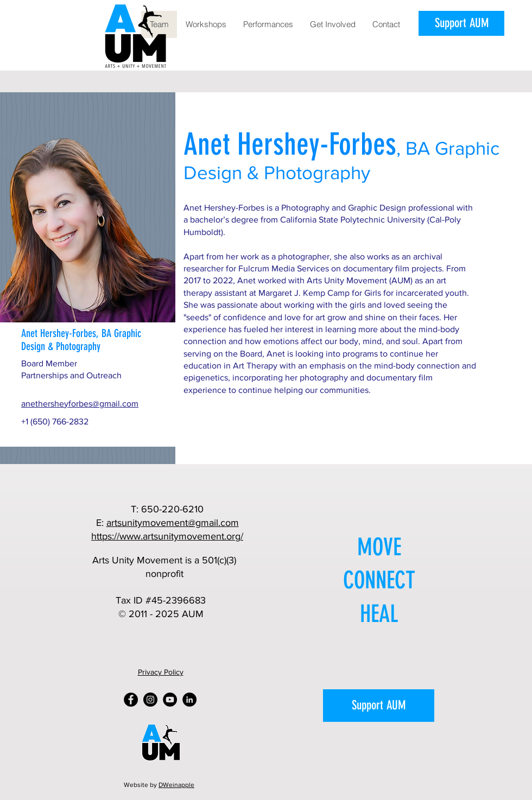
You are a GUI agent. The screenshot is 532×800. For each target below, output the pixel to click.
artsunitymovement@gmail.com (173, 523)
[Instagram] (150, 700)
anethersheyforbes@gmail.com (80, 404)
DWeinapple (176, 785)
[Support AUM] (461, 23)
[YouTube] (170, 700)
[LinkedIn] (189, 700)
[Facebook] (131, 700)
